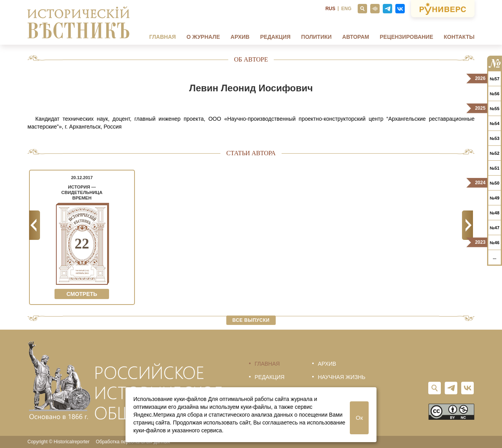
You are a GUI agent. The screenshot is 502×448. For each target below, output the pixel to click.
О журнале (203, 37)
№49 (495, 198)
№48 (495, 213)
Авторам (356, 37)
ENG (346, 9)
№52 (495, 153)
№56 (495, 94)
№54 (495, 123)
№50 (495, 183)
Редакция (275, 37)
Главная (162, 37)
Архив (240, 37)
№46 (495, 243)
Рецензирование (406, 37)
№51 (495, 168)
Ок (359, 418)
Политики (316, 37)
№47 (495, 228)
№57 (495, 79)
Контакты (459, 37)
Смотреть (82, 294)
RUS (330, 9)
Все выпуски (251, 320)
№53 (495, 138)
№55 (495, 109)
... (494, 258)
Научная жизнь (341, 377)
